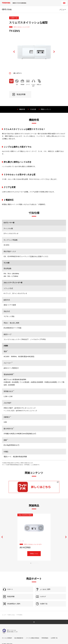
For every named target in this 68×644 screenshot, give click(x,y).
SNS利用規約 (45, 638)
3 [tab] (35, 563)
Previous (14, 52)
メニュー (63, 9)
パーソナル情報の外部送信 (32, 638)
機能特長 (22, 109)
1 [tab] (31, 563)
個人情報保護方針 (19, 638)
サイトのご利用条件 (7, 638)
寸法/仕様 (33, 109)
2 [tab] (33, 563)
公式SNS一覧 (54, 638)
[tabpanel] (34, 537)
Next (54, 52)
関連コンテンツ (46, 109)
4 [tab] (37, 563)
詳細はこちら (34, 554)
